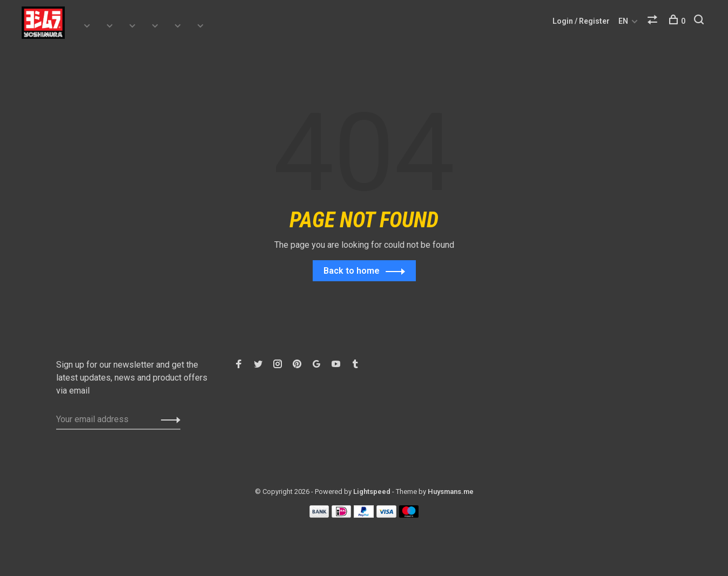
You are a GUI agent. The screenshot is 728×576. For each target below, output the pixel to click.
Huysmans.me (451, 492)
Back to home (352, 271)
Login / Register (581, 21)
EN (623, 21)
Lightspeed (372, 492)
